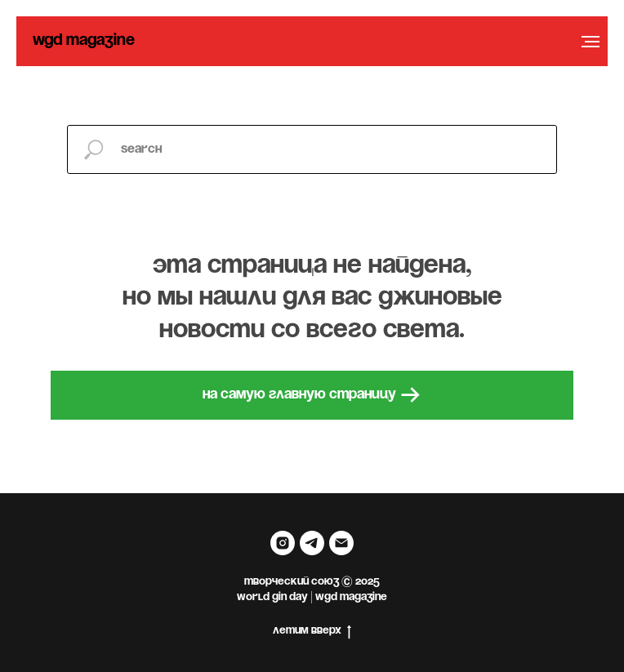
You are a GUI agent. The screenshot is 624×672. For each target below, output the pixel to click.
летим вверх (312, 632)
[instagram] (283, 543)
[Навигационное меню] (591, 42)
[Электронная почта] (341, 543)
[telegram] (312, 543)
